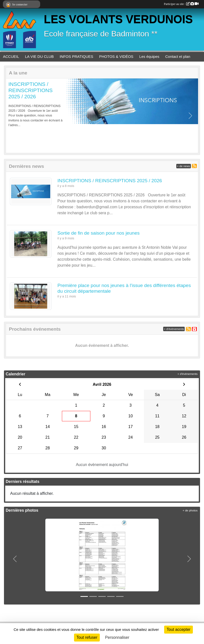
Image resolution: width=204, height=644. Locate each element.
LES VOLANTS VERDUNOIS (118, 19)
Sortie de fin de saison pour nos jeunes (99, 233)
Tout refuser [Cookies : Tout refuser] (87, 637)
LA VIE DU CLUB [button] (39, 56)
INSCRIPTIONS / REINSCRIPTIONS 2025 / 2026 (31, 90)
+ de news (184, 166)
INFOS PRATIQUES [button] (76, 56)
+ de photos (190, 510)
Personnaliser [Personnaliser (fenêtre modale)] (117, 637)
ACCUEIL (11, 56)
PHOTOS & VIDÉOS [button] (116, 56)
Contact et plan (178, 56)
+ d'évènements (174, 329)
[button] (14, 116)
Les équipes (149, 56)
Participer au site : (181, 4)
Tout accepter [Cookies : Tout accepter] (178, 629)
